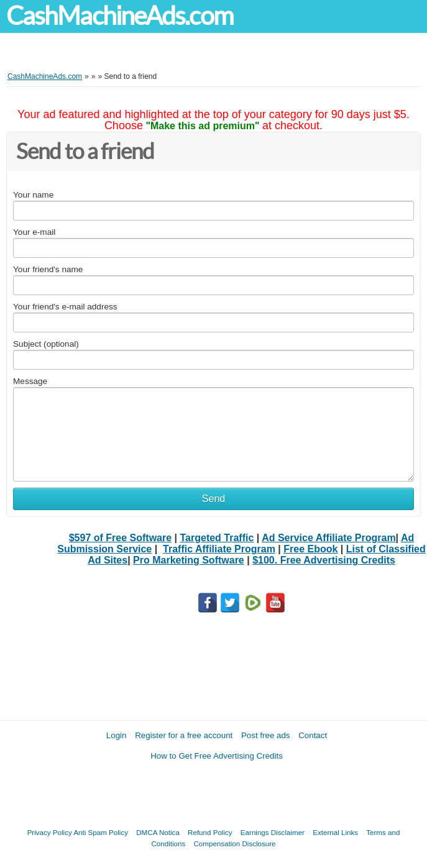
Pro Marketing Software (189, 560)
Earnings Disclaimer (273, 832)
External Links (335, 832)
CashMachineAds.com (120, 16)
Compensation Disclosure (234, 843)
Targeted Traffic (217, 538)
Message (30, 381)
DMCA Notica (158, 832)
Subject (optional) (46, 344)
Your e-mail (34, 232)
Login (117, 735)
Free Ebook (310, 549)
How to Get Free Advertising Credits (217, 756)
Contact (313, 735)
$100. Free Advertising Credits (324, 560)
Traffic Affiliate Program (219, 549)
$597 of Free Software (120, 538)
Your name (33, 195)
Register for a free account (184, 735)
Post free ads (266, 735)
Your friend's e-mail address (65, 307)
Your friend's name (48, 269)
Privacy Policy (50, 832)
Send (214, 499)
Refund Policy (210, 832)
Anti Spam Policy (101, 832)
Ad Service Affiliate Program (328, 538)
